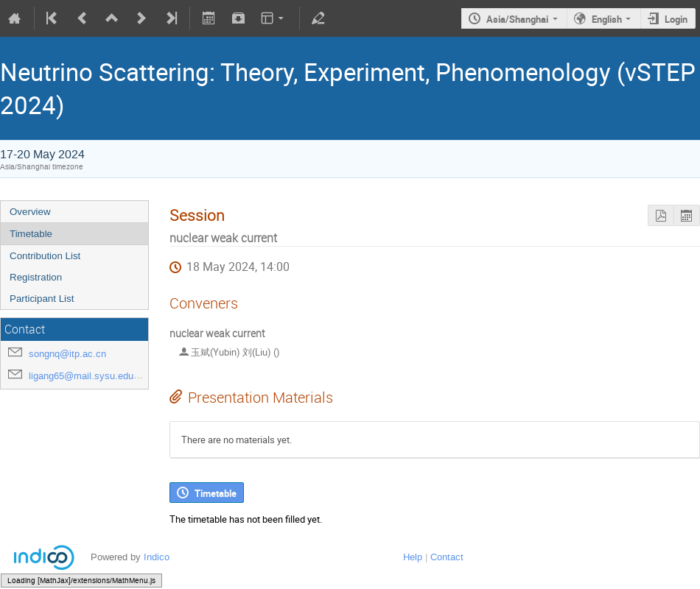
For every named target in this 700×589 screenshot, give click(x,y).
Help (413, 557)
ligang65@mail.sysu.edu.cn (88, 376)
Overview (30, 212)
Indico (157, 557)
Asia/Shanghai (517, 19)
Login (676, 19)
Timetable (31, 234)
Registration (36, 277)
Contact (447, 557)
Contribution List (45, 256)
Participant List (42, 299)
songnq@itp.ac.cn (67, 354)
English (607, 19)
